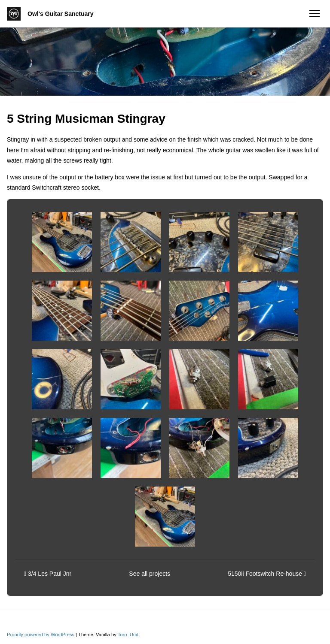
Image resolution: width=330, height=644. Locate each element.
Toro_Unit (128, 635)
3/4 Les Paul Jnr (48, 574)
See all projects (150, 574)
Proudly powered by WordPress (41, 635)
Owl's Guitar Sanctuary (61, 14)
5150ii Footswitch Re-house (267, 574)
